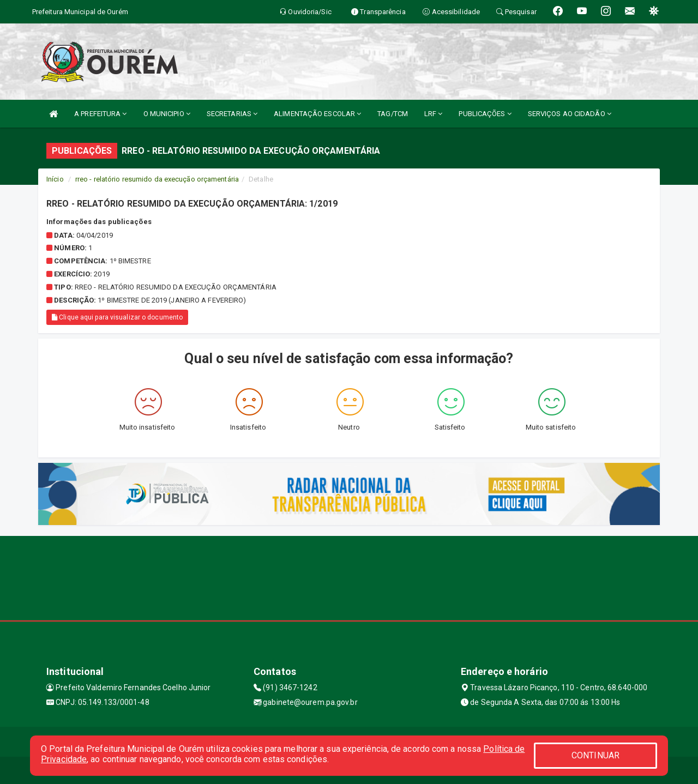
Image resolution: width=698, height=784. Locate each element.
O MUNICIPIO (167, 114)
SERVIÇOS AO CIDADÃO (570, 114)
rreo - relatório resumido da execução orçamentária (157, 179)
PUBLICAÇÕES (485, 114)
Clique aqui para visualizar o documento (117, 317)
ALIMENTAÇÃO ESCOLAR (317, 114)
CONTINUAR (595, 755)
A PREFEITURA (100, 114)
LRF (434, 114)
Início (55, 179)
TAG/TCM (393, 114)
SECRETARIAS (232, 114)
